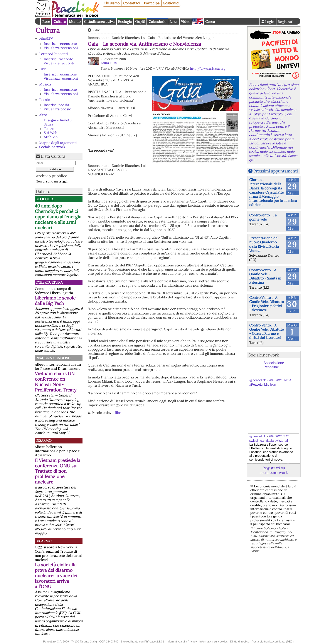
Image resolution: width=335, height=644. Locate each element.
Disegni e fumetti (58, 120)
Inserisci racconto (58, 59)
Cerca (210, 22)
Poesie (45, 100)
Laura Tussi (109, 63)
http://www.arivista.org (208, 69)
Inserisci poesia (56, 105)
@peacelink (258, 380)
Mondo (75, 22)
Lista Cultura (53, 156)
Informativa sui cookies (214, 641)
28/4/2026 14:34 (280, 380)
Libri (43, 69)
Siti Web (51, 133)
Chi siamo (112, 3)
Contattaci (132, 3)
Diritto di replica (240, 641)
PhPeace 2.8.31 (154, 641)
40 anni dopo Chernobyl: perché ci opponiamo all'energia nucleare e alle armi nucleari (58, 217)
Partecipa (152, 3)
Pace (46, 22)
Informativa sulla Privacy (182, 641)
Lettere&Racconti (54, 54)
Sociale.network (52, 147)
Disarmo (44, 440)
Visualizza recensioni (61, 48)
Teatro (49, 129)
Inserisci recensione (60, 43)
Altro (43, 115)
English (198, 21)
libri (118, 413)
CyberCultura (49, 282)
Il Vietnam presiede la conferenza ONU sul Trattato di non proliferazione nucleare (58, 471)
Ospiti (140, 22)
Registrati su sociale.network (274, 470)
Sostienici (171, 3)
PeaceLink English (53, 358)
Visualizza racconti (59, 63)
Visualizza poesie (57, 109)
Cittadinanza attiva (99, 22)
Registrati (286, 22)
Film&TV (46, 38)
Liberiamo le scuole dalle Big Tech (55, 301)
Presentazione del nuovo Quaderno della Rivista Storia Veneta (264, 244)
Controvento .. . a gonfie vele (263, 217)
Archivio (51, 137)
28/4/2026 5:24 (279, 436)
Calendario (157, 22)
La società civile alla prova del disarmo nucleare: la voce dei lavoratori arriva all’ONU (56, 576)
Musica (45, 84)
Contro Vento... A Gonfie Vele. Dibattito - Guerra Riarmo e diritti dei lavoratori (267, 331)
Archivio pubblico (52, 176)
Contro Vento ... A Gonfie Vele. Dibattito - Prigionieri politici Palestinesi (267, 304)
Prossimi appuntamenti (276, 171)
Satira (48, 124)
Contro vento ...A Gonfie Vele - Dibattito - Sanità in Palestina (265, 276)
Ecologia (125, 22)
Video (186, 22)
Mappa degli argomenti (58, 143)
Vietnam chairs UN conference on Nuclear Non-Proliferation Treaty (56, 382)
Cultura (60, 22)
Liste (173, 22)
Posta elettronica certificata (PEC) (273, 641)
